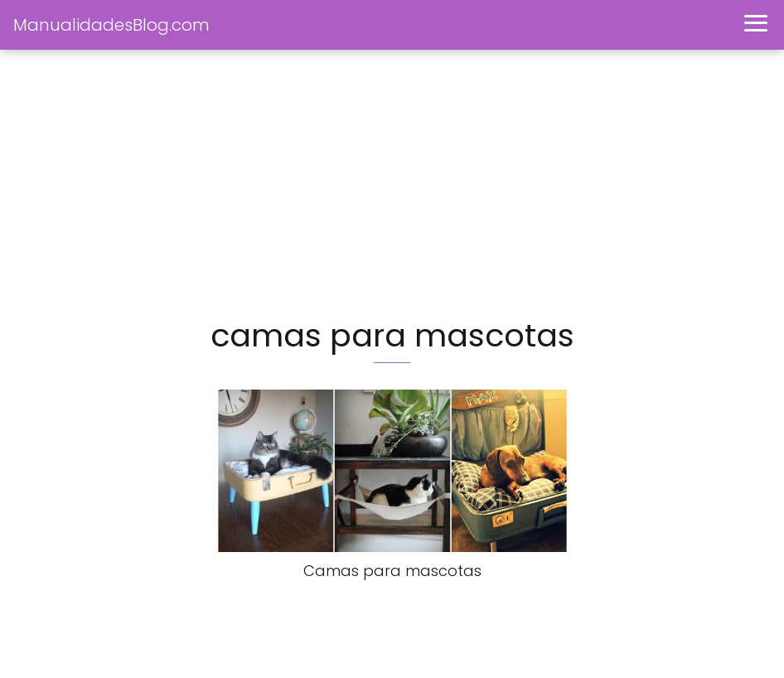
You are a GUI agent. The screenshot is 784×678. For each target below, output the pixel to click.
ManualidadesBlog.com (111, 25)
